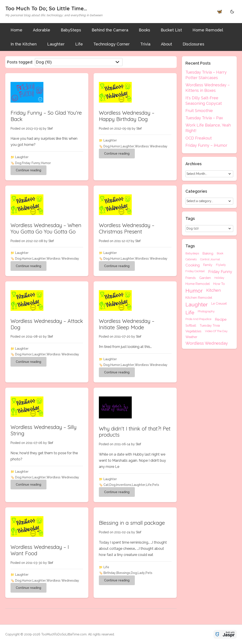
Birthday (110, 573)
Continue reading (28, 170)
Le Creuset (219, 304)
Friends (191, 278)
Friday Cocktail (195, 271)
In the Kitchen (24, 44)
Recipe (221, 319)
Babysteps (192, 253)
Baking (208, 254)
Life (79, 44)
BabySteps (71, 30)
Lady (141, 573)
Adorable (42, 30)
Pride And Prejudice (198, 319)
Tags (190, 246)
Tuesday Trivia (210, 326)
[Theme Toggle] (232, 11)
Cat (106, 485)
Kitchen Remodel (199, 298)
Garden (205, 278)
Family (208, 265)
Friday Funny (31, 163)
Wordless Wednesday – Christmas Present (127, 228)
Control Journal (210, 259)
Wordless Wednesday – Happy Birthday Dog (127, 116)
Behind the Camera (110, 30)
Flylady (221, 265)
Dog (18, 163)
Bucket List (171, 30)
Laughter (56, 44)
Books (144, 30)
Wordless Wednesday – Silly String (44, 430)
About (166, 44)
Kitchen (214, 290)
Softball (191, 326)
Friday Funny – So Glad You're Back (46, 116)
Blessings (123, 573)
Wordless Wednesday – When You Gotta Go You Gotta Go (46, 228)
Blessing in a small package (132, 523)
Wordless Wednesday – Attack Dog (47, 324)
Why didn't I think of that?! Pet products (135, 432)
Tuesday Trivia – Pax (204, 118)
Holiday (219, 278)
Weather (191, 337)
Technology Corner (112, 44)
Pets (156, 485)
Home (16, 30)
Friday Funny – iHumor (206, 145)
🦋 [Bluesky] (220, 11)
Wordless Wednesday (151, 146)
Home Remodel (208, 30)
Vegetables (193, 331)
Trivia (145, 44)
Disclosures (193, 44)
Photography (206, 311)
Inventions (124, 485)
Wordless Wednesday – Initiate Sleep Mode (127, 324)
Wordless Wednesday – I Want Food (40, 550)
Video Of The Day (216, 331)
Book (220, 253)
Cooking (193, 265)
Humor (46, 163)
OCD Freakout (199, 138)
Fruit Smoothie (199, 111)
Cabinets (191, 259)
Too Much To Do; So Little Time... (46, 8)
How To (219, 284)
